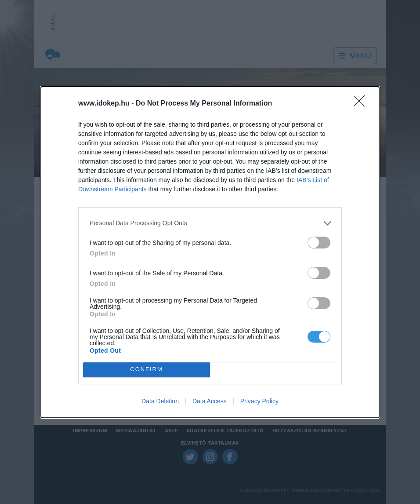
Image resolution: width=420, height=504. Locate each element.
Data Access (210, 401)
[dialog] (210, 252)
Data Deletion (160, 401)
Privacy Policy (259, 401)
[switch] (319, 243)
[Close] (362, 104)
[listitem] (210, 223)
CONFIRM (147, 370)
